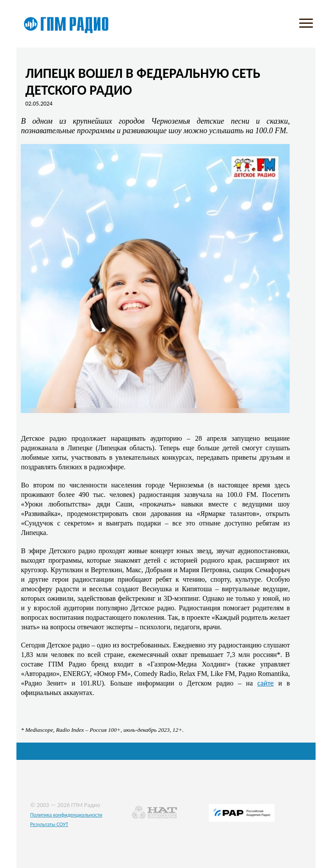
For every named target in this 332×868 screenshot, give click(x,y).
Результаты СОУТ (49, 824)
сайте (265, 683)
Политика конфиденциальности (66, 815)
